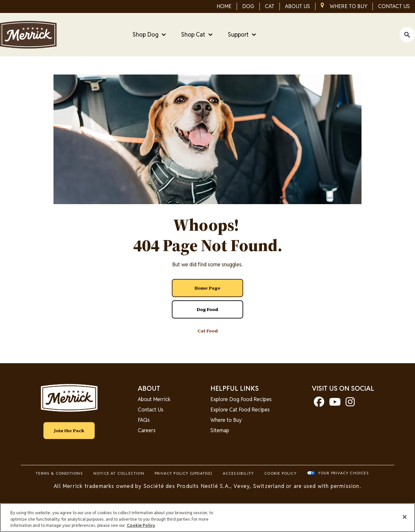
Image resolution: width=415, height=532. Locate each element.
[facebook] (319, 404)
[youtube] (335, 404)
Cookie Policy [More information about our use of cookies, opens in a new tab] (141, 525)
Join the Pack (69, 431)
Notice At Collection (119, 473)
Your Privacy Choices (344, 473)
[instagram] (350, 404)
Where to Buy (226, 420)
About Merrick (154, 399)
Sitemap (220, 430)
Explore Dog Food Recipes (241, 399)
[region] (207, 518)
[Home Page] (207, 288)
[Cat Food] (207, 331)
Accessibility (238, 473)
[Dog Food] (207, 309)
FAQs (144, 420)
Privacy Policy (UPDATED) (184, 473)
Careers (147, 430)
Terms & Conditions (59, 473)
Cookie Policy (280, 473)
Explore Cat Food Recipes (240, 410)
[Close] (405, 517)
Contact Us (151, 410)
